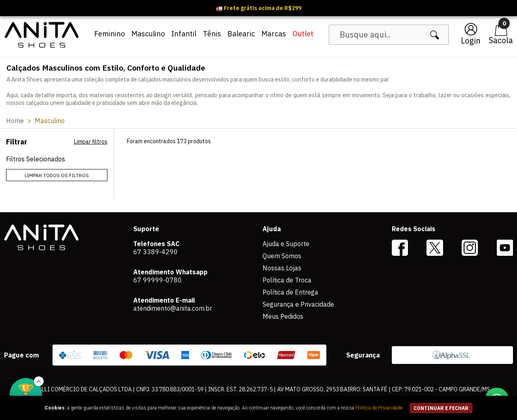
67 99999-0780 (158, 280)
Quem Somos (282, 256)
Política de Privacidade (379, 408)
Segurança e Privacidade (298, 304)
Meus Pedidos (283, 316)
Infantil (184, 34)
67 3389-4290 (156, 252)
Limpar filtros (91, 142)
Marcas (274, 34)
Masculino (148, 34)
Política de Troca (287, 280)
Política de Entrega (290, 292)
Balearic (241, 34)
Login (471, 41)
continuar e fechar (441, 408)
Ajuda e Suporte (286, 244)
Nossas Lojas (282, 268)
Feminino (109, 34)
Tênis (212, 34)
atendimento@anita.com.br (173, 308)
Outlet (303, 34)
